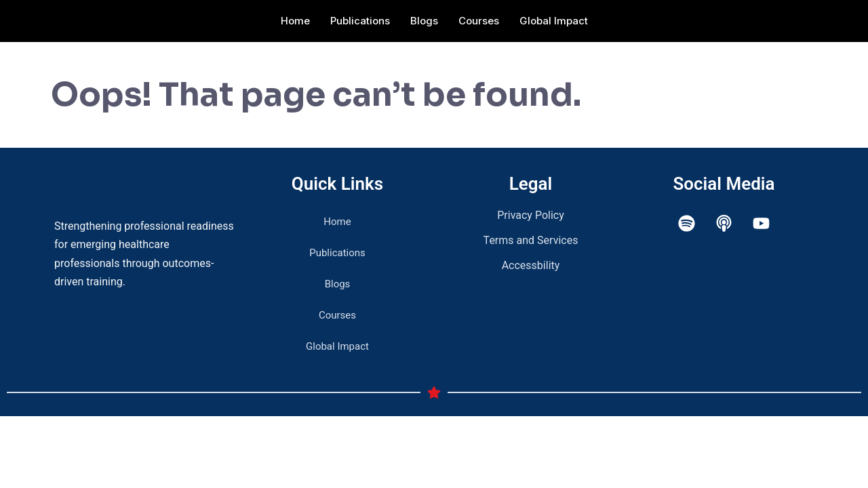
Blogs (424, 21)
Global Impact (554, 21)
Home (295, 21)
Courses (479, 21)
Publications (360, 21)
